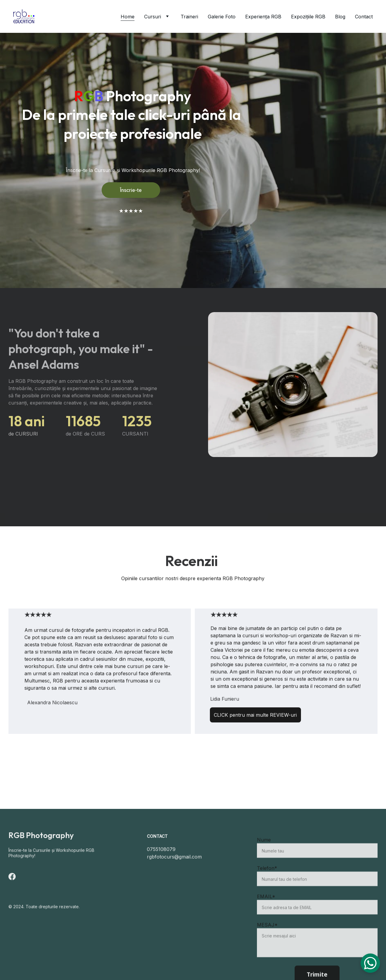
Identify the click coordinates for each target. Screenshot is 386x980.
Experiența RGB (263, 17)
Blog (340, 17)
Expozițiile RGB (308, 17)
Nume (264, 853)
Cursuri (153, 17)
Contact (364, 17)
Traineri (189, 17)
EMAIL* (266, 910)
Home (128, 17)
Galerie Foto (222, 17)
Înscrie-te (131, 190)
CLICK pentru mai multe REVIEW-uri (255, 716)
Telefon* (267, 882)
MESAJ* (267, 938)
